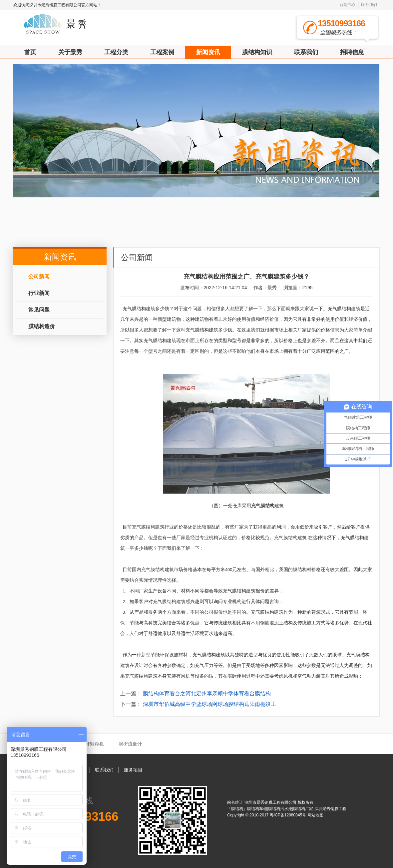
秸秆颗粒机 (92, 744)
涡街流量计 (130, 744)
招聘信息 (352, 52)
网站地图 (315, 815)
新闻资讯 (208, 52)
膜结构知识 (257, 52)
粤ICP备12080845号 (289, 815)
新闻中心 (347, 5)
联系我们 (369, 5)
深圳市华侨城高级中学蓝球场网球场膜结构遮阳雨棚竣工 (209, 704)
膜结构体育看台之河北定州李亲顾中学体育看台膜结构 (207, 693)
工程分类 (116, 52)
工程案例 (162, 52)
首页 (30, 52)
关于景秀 (70, 52)
